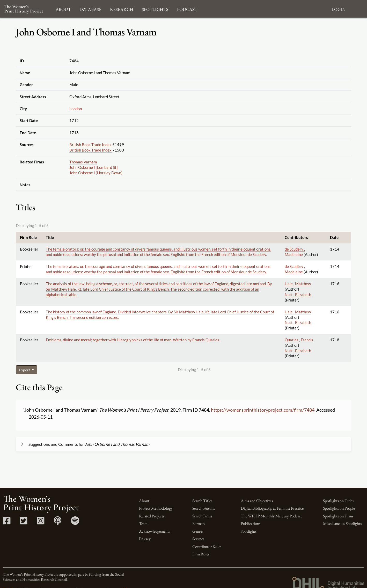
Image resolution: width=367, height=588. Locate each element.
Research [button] (122, 9)
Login (339, 9)
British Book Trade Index (90, 145)
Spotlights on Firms (338, 516)
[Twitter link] (23, 522)
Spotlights (249, 531)
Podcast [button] (187, 9)
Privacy (145, 539)
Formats (199, 523)
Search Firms (202, 516)
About (144, 501)
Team (143, 523)
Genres (198, 531)
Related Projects (152, 516)
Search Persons (204, 508)
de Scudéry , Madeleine (295, 252)
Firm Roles (201, 554)
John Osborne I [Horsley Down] (96, 173)
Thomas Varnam (83, 162)
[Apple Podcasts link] (58, 522)
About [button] (63, 9)
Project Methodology (156, 508)
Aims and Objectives (257, 501)
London (76, 109)
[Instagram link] (41, 522)
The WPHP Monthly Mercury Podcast (271, 516)
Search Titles (202, 501)
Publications (251, 523)
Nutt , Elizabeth (298, 295)
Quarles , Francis (299, 340)
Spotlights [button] (155, 9)
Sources (198, 539)
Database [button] (90, 9)
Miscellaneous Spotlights (342, 523)
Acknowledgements (155, 531)
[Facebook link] (7, 522)
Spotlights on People (339, 508)
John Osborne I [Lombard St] (94, 167)
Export (25, 370)
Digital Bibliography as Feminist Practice (272, 508)
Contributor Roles (207, 546)
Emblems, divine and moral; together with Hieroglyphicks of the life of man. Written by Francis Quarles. (133, 340)
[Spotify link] (75, 522)
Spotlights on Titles (338, 501)
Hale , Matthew (298, 284)
